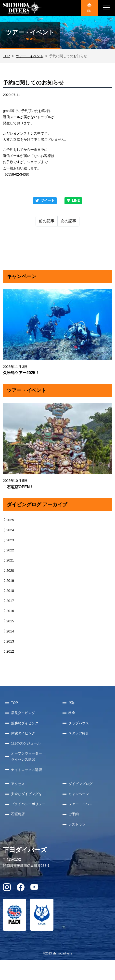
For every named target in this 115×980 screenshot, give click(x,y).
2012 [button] (8, 651)
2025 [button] (8, 520)
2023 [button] (8, 540)
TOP (6, 56)
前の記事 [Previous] (47, 221)
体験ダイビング (23, 733)
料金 (72, 713)
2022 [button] (8, 550)
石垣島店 (18, 814)
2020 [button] (8, 571)
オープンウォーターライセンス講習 (26, 756)
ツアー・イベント (30, 56)
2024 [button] (8, 530)
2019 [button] (8, 581)
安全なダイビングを (26, 794)
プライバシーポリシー (28, 804)
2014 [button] (8, 631)
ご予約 (74, 814)
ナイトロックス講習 (26, 770)
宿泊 (72, 703)
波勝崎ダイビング (25, 723)
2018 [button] (8, 591)
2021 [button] (8, 560)
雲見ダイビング (23, 713)
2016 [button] (8, 611)
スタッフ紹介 (79, 733)
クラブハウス (79, 723)
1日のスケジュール (26, 743)
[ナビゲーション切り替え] (106, 8)
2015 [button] (8, 621)
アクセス (18, 784)
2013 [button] (8, 641)
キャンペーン (79, 794)
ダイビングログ (80, 784)
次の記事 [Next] (68, 221)
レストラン (77, 824)
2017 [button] (8, 601)
